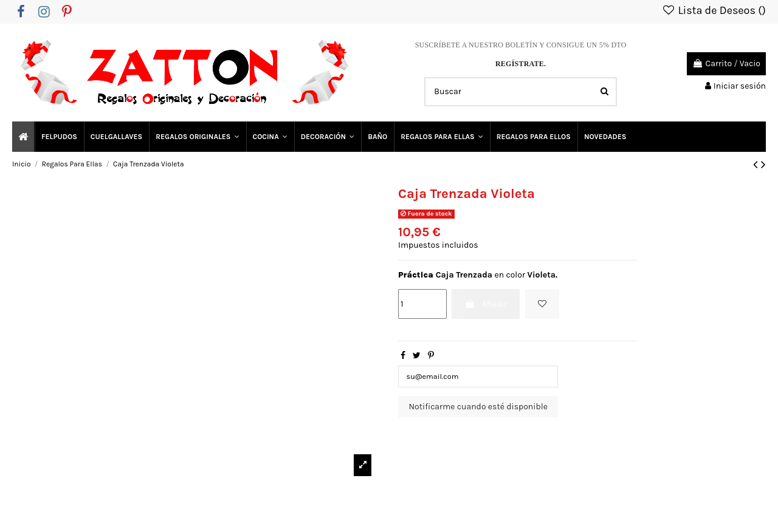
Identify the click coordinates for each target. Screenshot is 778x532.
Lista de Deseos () (714, 10)
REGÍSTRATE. (521, 64)
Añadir (486, 304)
